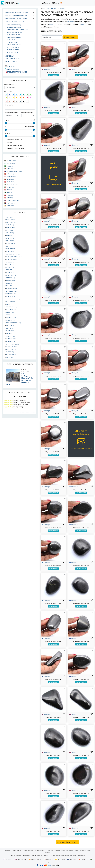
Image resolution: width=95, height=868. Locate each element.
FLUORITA (10, 273)
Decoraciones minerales (16, 15)
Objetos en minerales (15, 21)
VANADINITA (11, 341)
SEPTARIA (10, 328)
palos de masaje (13, 47)
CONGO (10, 169)
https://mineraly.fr (79, 856)
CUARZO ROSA (12, 259)
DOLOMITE (11, 265)
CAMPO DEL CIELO (13, 344)
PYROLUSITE (11, 317)
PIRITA (9, 315)
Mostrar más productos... (67, 842)
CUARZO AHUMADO (13, 254)
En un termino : (9, 105)
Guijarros (61, 8)
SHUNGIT (10, 331)
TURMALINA (11, 339)
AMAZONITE (11, 222)
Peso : (7, 127)
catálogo (45, 8)
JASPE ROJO (11, 352)
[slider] (6, 123)
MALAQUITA (11, 302)
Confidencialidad (28, 850)
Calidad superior (12, 69)
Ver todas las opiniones (27, 412)
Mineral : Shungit (70, 37)
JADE (9, 283)
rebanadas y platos (14, 32)
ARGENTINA (11, 163)
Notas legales (17, 850)
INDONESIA (11, 176)
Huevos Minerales (14, 45)
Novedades (10, 67)
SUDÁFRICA (11, 203)
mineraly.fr (8, 859)
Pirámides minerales (14, 37)
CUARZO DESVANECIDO (14, 257)
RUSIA (10, 195)
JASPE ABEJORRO (12, 288)
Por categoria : (9, 85)
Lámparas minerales (14, 35)
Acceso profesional (67, 850)
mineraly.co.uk (21, 859)
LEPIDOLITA (11, 296)
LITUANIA (11, 179)
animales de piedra (13, 50)
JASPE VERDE (11, 354)
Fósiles (10, 56)
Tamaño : (8, 133)
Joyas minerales (13, 59)
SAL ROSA (10, 325)
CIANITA (10, 246)
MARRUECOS (12, 182)
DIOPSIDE (10, 262)
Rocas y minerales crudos (17, 13)
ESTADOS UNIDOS (13, 200)
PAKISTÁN (10, 192)
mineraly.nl (72, 859)
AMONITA (10, 225)
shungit (46, 69)
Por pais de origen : (28, 113)
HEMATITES (11, 280)
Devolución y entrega (53, 850)
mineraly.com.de (35, 859)
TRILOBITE (10, 336)
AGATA (10, 217)
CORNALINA (11, 249)
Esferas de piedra (13, 42)
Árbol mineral (12, 52)
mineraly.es (60, 859)
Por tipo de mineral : (11, 113)
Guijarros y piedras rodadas (17, 30)
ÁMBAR (10, 357)
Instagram (36, 856)
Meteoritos (11, 62)
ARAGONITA (11, 233)
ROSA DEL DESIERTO (13, 323)
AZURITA (10, 235)
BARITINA (10, 238)
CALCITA (10, 241)
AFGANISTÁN (11, 161)
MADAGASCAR (12, 184)
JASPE (9, 286)
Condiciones (8, 850)
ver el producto (53, 75)
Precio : (7, 120)
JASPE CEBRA (11, 349)
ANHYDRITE (11, 227)
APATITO (10, 230)
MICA (9, 304)
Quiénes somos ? (40, 850)
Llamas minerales (13, 40)
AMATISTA (11, 220)
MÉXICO (10, 187)
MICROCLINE (11, 307)
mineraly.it (48, 859)
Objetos (53, 8)
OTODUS (10, 312)
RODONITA (10, 320)
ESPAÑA (10, 174)
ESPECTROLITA (12, 347)
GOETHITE (10, 278)
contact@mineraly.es (62, 856)
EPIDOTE (10, 267)
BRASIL (10, 166)
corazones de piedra (14, 25)
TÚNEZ (10, 198)
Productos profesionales (16, 72)
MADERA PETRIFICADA (14, 299)
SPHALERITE (11, 333)
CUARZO (10, 251)
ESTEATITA (10, 270)
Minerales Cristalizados (16, 18)
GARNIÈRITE (11, 275)
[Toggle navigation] (91, 3)
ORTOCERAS (11, 309)
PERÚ (9, 190)
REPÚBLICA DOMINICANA (15, 171)
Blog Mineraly (16, 856)
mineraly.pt (83, 859)
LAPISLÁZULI (11, 294)
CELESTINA (11, 243)
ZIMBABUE (11, 206)
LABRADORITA (12, 291)
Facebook (26, 856)
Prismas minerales (14, 27)
